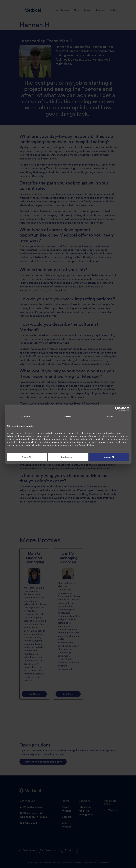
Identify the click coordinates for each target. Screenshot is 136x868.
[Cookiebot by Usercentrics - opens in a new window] (117, 409)
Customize (68, 457)
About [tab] (110, 416)
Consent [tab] (26, 416)
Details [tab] (68, 416)
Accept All (109, 457)
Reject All (27, 457)
